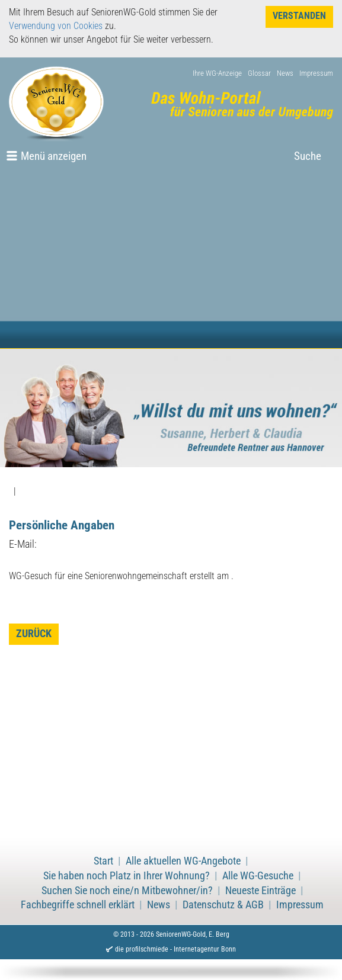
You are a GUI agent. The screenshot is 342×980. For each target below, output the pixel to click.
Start (103, 861)
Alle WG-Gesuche (258, 876)
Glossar (259, 73)
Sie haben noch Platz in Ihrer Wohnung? (127, 876)
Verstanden (299, 16)
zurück (34, 634)
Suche (308, 156)
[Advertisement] (171, 259)
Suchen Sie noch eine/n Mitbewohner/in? (127, 891)
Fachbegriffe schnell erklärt (78, 905)
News (285, 73)
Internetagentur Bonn (205, 949)
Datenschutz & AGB (223, 905)
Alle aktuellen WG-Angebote (183, 861)
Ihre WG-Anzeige (217, 73)
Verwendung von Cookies (56, 26)
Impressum (316, 73)
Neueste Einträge (261, 891)
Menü (54, 156)
